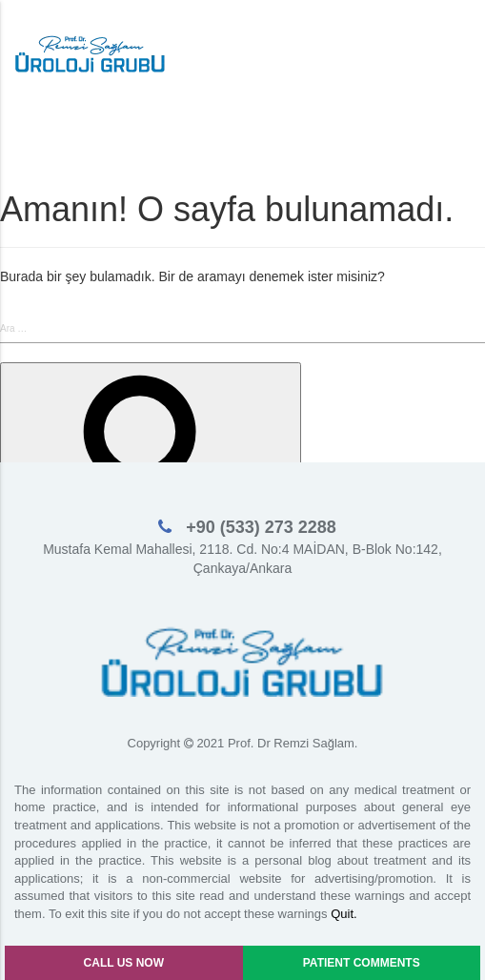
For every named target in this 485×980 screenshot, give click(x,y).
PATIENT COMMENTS (362, 963)
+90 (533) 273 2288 (259, 527)
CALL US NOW (124, 963)
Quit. (344, 914)
